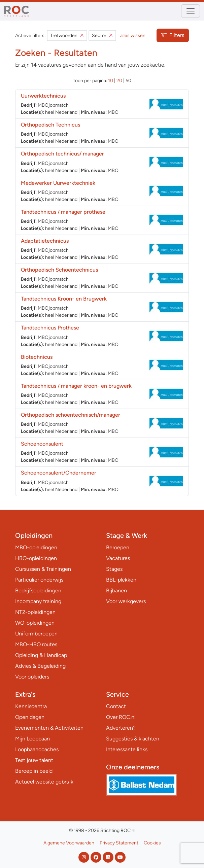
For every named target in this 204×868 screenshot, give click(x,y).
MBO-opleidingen (36, 547)
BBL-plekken (121, 580)
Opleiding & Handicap (41, 655)
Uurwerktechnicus (43, 96)
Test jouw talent (34, 760)
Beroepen (118, 547)
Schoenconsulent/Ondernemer (59, 473)
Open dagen (30, 717)
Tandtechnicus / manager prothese (63, 212)
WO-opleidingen (35, 623)
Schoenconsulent (42, 444)
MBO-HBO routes (36, 644)
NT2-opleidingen (35, 612)
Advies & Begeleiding (40, 666)
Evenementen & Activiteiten (49, 728)
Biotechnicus (37, 357)
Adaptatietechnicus (45, 241)
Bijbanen (116, 591)
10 (111, 81)
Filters (173, 35)
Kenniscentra (31, 706)
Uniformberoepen (36, 634)
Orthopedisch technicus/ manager (62, 154)
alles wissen (133, 36)
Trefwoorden (67, 36)
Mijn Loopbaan (32, 739)
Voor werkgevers (126, 601)
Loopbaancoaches (37, 749)
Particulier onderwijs (39, 580)
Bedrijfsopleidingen (38, 591)
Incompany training (38, 601)
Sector (102, 36)
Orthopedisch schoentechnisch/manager (71, 415)
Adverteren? (121, 728)
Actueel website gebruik (44, 782)
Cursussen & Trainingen (43, 569)
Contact (116, 706)
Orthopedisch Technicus (50, 125)
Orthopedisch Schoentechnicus (59, 270)
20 (119, 81)
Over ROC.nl (121, 717)
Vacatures (118, 558)
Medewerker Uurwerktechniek (58, 183)
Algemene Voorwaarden (69, 843)
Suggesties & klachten (133, 739)
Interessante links (127, 749)
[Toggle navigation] (191, 11)
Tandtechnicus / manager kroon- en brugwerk (76, 386)
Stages (114, 569)
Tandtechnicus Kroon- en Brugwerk (64, 299)
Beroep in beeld (34, 771)
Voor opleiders (32, 677)
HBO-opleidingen (36, 558)
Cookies (152, 843)
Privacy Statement (119, 843)
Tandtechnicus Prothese (50, 328)
